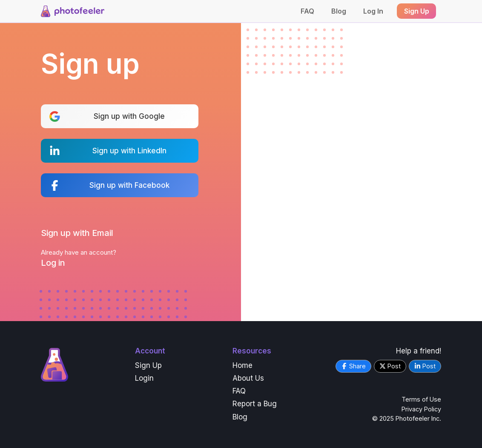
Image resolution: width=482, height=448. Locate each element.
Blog (339, 11)
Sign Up (148, 365)
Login (144, 378)
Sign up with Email (77, 233)
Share (353, 366)
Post (390, 366)
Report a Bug (255, 404)
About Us (248, 378)
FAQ (307, 11)
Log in (53, 263)
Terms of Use (421, 399)
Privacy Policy (421, 409)
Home (242, 365)
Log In (373, 11)
